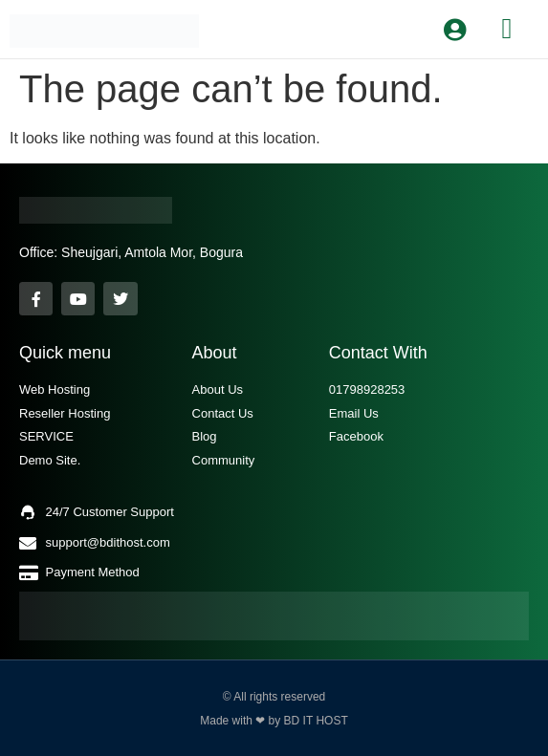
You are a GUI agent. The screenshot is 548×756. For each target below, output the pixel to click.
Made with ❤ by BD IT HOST (274, 721)
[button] (507, 28)
